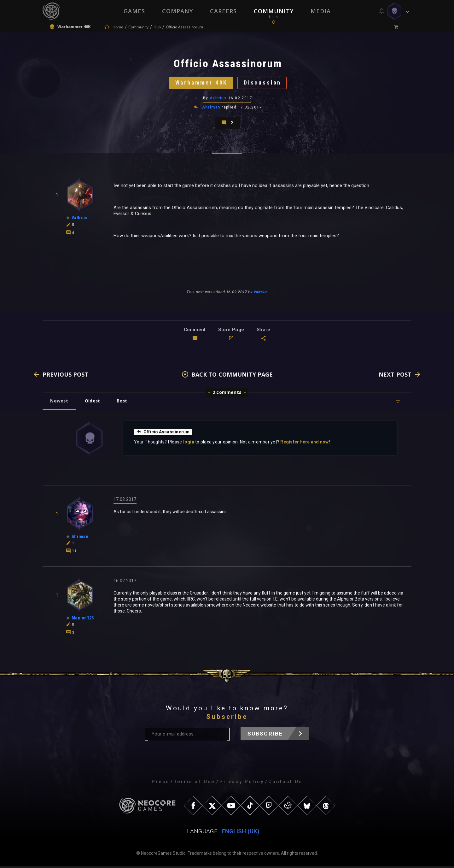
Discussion (263, 83)
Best (124, 403)
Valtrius (218, 99)
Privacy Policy (242, 784)
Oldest (93, 403)
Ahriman (211, 108)
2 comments (227, 394)
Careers (223, 11)
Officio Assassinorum (164, 434)
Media (321, 11)
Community (274, 11)
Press (160, 784)
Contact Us (285, 784)
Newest (59, 403)
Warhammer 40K (201, 83)
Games (134, 11)
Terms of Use (194, 784)
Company (178, 11)
